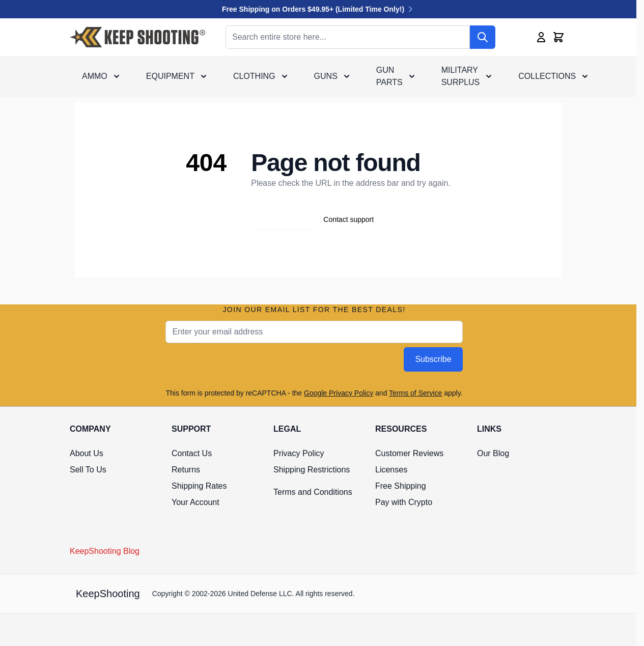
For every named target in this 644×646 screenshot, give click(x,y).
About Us (87, 453)
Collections (547, 76)
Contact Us (192, 453)
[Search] (483, 37)
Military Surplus (461, 76)
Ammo (95, 76)
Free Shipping (401, 486)
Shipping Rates (199, 486)
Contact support (348, 219)
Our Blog (493, 453)
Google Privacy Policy (339, 393)
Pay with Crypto (404, 502)
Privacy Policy (299, 453)
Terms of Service (415, 393)
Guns (326, 76)
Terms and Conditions (313, 492)
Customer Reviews (409, 453)
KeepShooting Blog (105, 551)
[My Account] (541, 37)
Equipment (170, 76)
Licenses (391, 470)
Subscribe (433, 359)
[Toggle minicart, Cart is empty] (558, 37)
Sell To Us (88, 470)
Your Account (195, 502)
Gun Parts (389, 76)
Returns (186, 470)
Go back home (283, 219)
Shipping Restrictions (312, 470)
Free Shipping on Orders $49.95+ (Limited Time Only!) (318, 9)
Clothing (254, 76)
